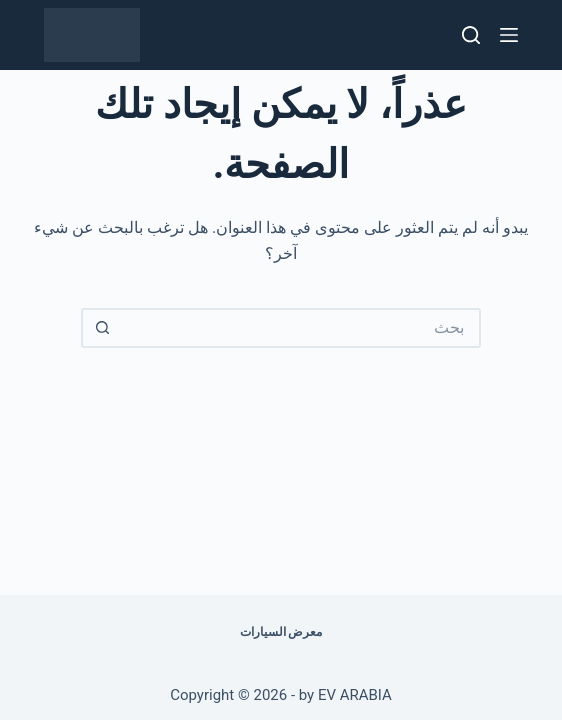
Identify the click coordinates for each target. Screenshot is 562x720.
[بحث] (471, 35)
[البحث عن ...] (301, 328)
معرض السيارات (281, 632)
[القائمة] (509, 35)
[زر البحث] (101, 328)
